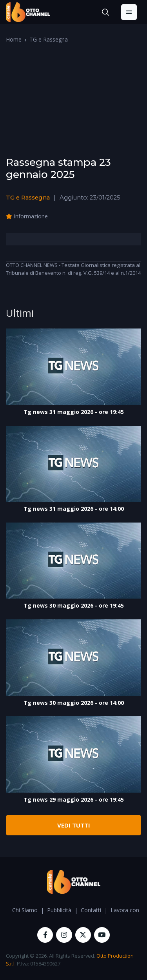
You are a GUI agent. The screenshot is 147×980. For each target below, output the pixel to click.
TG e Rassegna (49, 39)
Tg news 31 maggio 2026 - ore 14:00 (74, 509)
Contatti (91, 910)
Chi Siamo (25, 910)
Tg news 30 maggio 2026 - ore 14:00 (74, 703)
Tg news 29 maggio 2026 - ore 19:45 (74, 799)
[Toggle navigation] (129, 12)
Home (14, 39)
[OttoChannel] (28, 12)
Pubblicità (59, 910)
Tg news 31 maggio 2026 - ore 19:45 (74, 412)
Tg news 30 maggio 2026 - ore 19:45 (74, 605)
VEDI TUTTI (74, 825)
